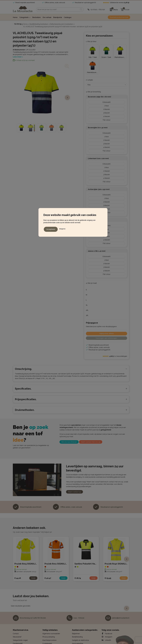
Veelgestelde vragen (20, 622)
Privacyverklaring (49, 618)
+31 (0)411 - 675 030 (98, 10)
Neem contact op (75, 473)
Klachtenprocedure (49, 622)
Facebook (107, 615)
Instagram (107, 618)
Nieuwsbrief (17, 618)
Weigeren (62, 228)
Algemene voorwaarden (51, 615)
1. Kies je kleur (91, 41)
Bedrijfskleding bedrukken (39, 24)
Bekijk (33, 560)
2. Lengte (89, 61)
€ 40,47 (48, 559)
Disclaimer (46, 628)
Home (25, 24)
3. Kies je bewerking (93, 73)
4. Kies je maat (91, 265)
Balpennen (76, 615)
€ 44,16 (18, 559)
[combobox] (58, 10)
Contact (16, 615)
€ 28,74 (78, 559)
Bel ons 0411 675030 (69, 423)
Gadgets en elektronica (80, 622)
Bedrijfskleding (77, 618)
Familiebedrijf (18, 625)
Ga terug (18, 24)
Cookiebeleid (47, 625)
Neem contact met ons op (91, 423)
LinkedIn (106, 622)
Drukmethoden (18, 628)
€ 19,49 (108, 559)
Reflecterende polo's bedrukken (62, 24)
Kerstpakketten (78, 625)
